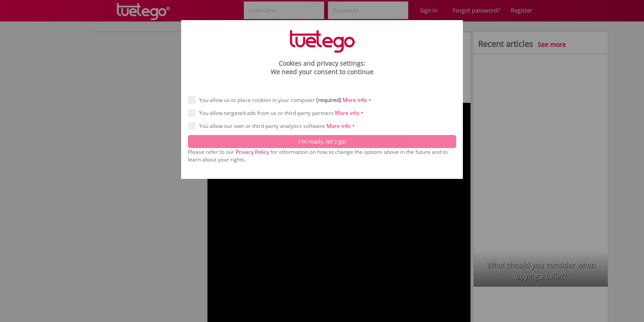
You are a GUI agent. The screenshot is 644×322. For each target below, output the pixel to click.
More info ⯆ (357, 100)
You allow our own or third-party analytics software (274, 126)
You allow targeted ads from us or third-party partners (279, 113)
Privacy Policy (252, 152)
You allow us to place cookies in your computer (282, 100)
